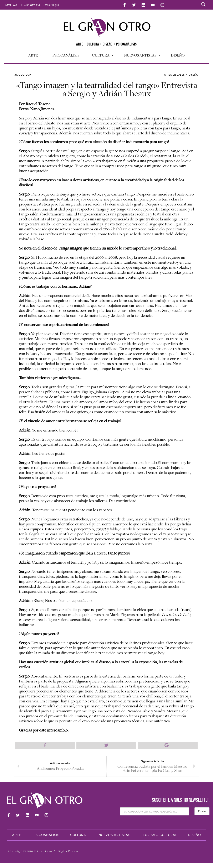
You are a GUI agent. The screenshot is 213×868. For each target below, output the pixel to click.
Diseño (178, 54)
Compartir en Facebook (45, 745)
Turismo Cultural (160, 840)
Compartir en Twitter (106, 745)
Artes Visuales (174, 74)
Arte (33, 55)
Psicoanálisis (66, 54)
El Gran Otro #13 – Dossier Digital (40, 5)
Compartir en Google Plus (168, 745)
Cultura (101, 55)
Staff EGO (11, 5)
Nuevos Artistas (140, 55)
